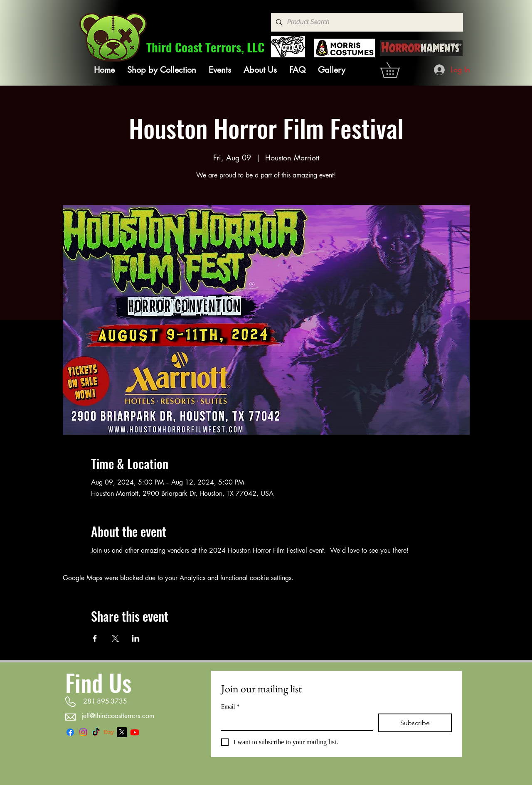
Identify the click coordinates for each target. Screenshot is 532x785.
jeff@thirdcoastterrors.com (118, 716)
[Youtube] (135, 732)
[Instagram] (83, 732)
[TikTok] (96, 732)
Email (230, 707)
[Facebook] (70, 732)
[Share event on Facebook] (95, 638)
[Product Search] (366, 22)
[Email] (295, 722)
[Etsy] (109, 732)
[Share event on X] (115, 638)
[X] (122, 732)
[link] (398, 70)
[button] (162, 70)
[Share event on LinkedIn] (136, 638)
